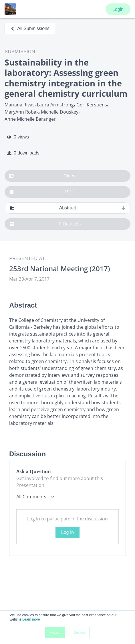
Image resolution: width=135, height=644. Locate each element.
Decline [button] (79, 633)
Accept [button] (55, 633)
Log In (67, 532)
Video (42, 176)
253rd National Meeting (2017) (60, 269)
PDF (42, 192)
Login (118, 9)
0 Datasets (45, 224)
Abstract (67, 208)
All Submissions (30, 28)
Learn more (31, 619)
